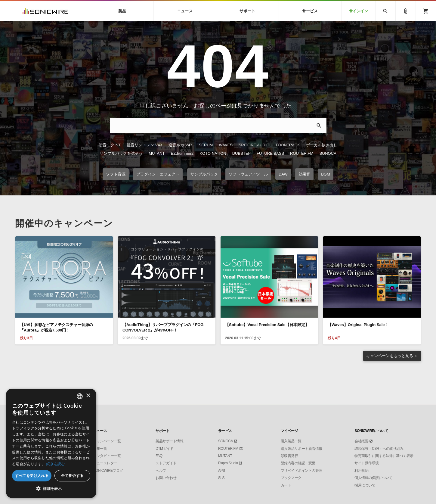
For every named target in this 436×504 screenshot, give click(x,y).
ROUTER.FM (302, 153)
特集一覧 (100, 449)
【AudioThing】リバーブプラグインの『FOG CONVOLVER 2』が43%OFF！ (163, 327)
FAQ (159, 456)
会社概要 (361, 441)
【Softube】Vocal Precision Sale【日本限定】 (267, 325)
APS (222, 471)
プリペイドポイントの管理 (301, 471)
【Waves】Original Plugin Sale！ (358, 325)
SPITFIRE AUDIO (254, 145)
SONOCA (328, 153)
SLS (221, 478)
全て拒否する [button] (72, 476)
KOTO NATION (213, 153)
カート (286, 485)
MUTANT (157, 153)
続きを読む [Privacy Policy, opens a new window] (56, 464)
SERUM (206, 145)
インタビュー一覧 (107, 456)
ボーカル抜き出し (322, 145)
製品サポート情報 (169, 441)
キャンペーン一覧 (107, 441)
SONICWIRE (45, 11)
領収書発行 (289, 456)
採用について (365, 485)
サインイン (359, 11)
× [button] (88, 396)
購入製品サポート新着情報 (301, 449)
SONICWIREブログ (108, 471)
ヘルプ (161, 471)
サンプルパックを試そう (121, 153)
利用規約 (361, 471)
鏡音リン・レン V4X (145, 145)
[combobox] (80, 396)
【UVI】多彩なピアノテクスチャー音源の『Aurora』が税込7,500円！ (56, 327)
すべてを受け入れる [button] (32, 476)
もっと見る (390, 356)
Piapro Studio (228, 463)
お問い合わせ (166, 478)
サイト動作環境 (367, 463)
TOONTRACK (288, 145)
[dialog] (51, 443)
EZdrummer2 (182, 153)
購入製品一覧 (291, 441)
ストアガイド (166, 463)
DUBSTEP (241, 153)
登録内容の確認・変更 (298, 463)
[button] (51, 489)
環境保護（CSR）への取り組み (379, 449)
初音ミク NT (110, 145)
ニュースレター (105, 463)
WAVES (226, 145)
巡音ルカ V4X (181, 145)
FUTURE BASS (270, 153)
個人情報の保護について (374, 478)
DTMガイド (164, 449)
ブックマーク (291, 478)
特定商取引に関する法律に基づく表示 (384, 456)
